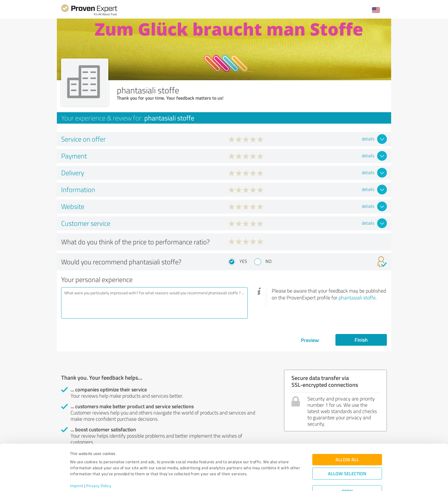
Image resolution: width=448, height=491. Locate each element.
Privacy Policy (99, 464)
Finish (361, 340)
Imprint (77, 464)
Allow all (347, 438)
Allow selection (347, 452)
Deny (347, 470)
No (269, 261)
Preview (310, 340)
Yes (243, 261)
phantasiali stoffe (357, 297)
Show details (260, 480)
